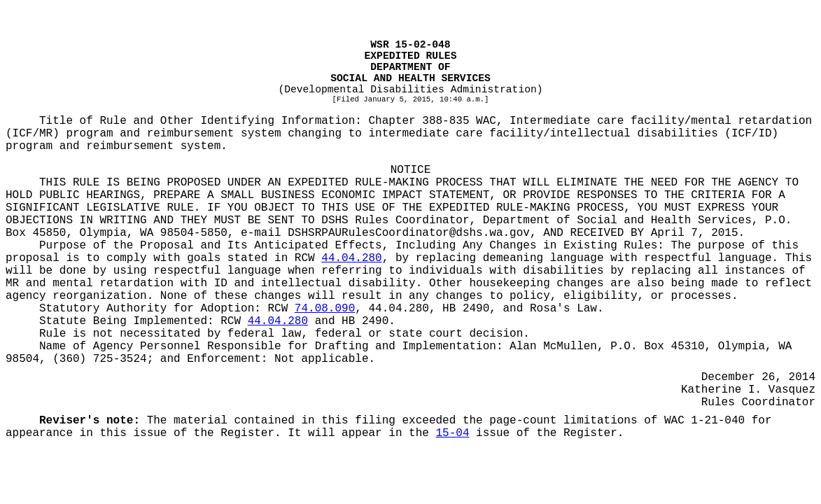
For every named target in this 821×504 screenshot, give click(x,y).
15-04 (453, 433)
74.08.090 (325, 309)
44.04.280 (351, 258)
